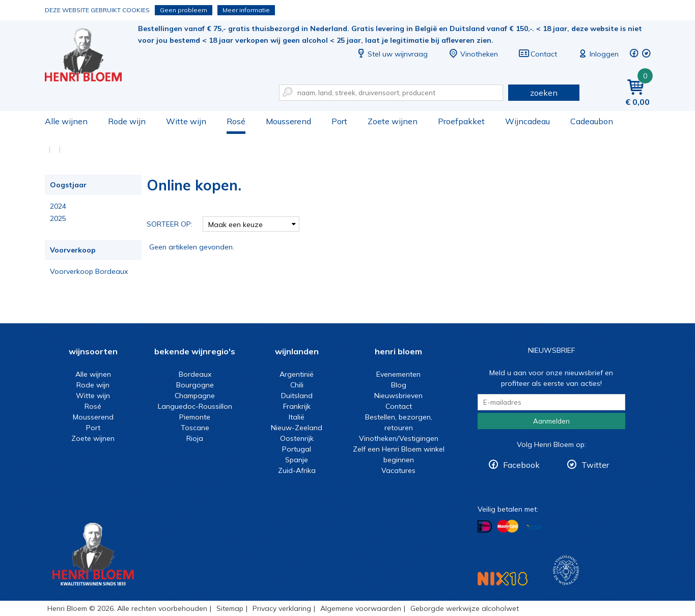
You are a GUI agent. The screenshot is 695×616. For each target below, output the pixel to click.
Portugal (297, 449)
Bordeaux (195, 374)
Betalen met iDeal (485, 527)
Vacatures (398, 470)
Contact (538, 54)
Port (339, 121)
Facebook (521, 465)
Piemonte (195, 417)
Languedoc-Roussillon (195, 406)
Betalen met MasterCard (508, 526)
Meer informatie (246, 10)
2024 (58, 206)
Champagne (195, 396)
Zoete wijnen (393, 121)
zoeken (544, 93)
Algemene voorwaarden (361, 608)
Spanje (297, 460)
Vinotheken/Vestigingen (399, 438)
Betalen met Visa (534, 527)
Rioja (195, 438)
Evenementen (398, 374)
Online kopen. (90, 56)
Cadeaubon (592, 121)
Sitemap (230, 608)
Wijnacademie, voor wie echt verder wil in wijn (566, 570)
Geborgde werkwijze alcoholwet (465, 608)
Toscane (195, 428)
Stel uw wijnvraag (392, 54)
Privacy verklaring (282, 608)
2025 (58, 218)
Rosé (236, 121)
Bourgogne (195, 385)
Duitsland (297, 396)
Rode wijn (127, 121)
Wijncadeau (527, 121)
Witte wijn (186, 121)
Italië (297, 417)
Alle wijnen (66, 121)
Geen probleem (184, 10)
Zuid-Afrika (297, 470)
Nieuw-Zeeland (297, 428)
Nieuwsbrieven (398, 396)
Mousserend (288, 121)
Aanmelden (551, 421)
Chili (297, 385)
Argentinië (297, 374)
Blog (399, 385)
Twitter (595, 465)
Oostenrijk (297, 438)
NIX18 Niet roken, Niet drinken (503, 579)
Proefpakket (461, 121)
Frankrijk (297, 406)
